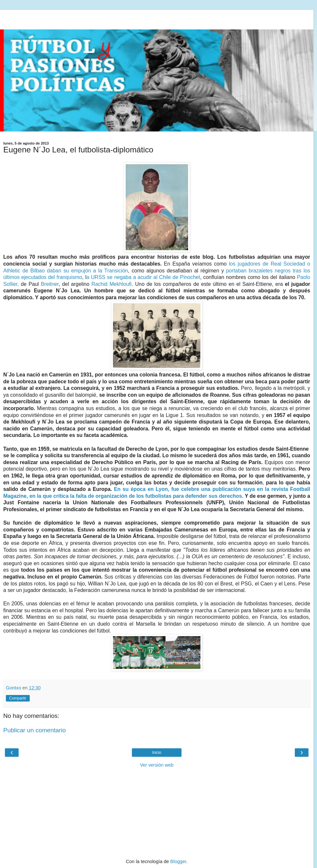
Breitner (50, 284)
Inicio (157, 753)
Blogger (178, 861)
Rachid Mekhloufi (111, 284)
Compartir (18, 698)
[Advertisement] (157, 18)
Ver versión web (157, 765)
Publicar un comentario (34, 730)
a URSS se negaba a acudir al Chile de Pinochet (143, 277)
